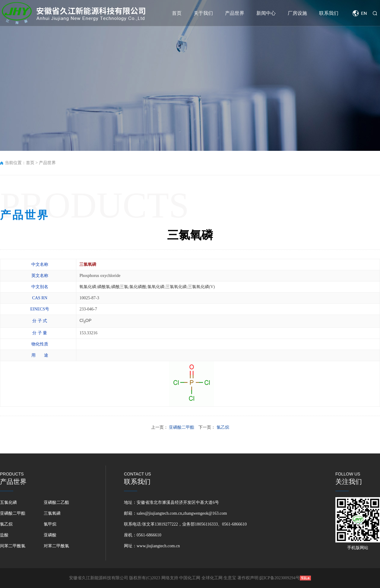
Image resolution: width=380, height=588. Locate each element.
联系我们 (329, 13)
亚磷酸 (50, 535)
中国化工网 (190, 578)
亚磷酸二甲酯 (13, 513)
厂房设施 (297, 13)
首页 (177, 13)
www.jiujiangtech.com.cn (158, 546)
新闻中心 (266, 13)
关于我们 (203, 13)
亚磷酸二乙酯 (56, 502)
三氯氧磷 (52, 513)
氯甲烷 (50, 524)
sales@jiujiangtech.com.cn (159, 513)
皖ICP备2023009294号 (280, 578)
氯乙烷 (6, 524)
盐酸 (4, 535)
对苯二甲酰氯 (56, 546)
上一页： (173, 427)
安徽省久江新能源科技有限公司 (99, 578)
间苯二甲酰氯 (13, 546)
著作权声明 (249, 578)
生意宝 (230, 578)
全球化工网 (212, 578)
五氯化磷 (8, 502)
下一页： (214, 427)
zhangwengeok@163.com (205, 513)
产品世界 (235, 13)
